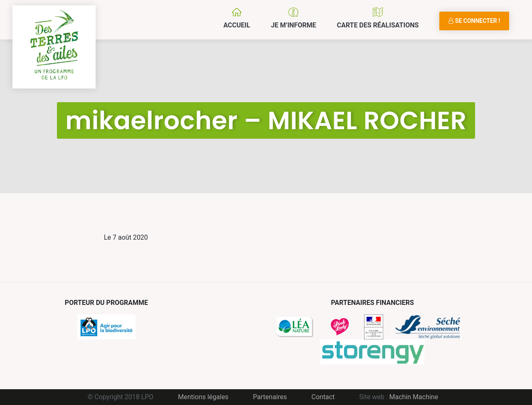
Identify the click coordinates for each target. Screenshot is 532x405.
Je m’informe (294, 25)
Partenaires (270, 397)
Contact (323, 397)
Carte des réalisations (378, 25)
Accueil (236, 25)
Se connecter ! (474, 21)
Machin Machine (414, 397)
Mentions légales (203, 397)
